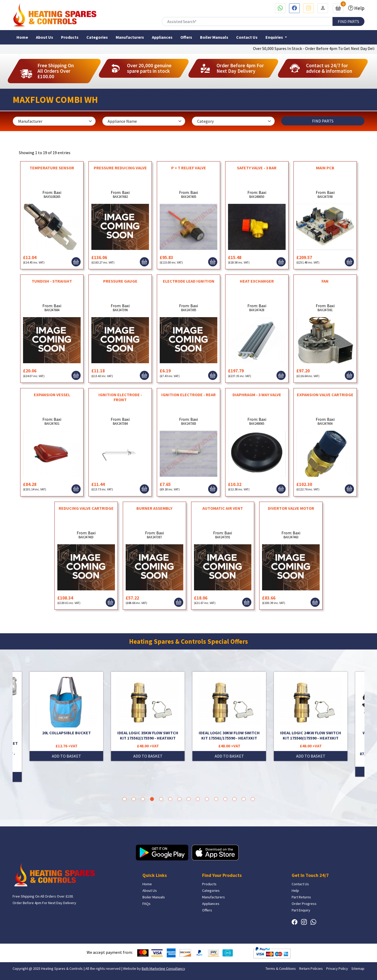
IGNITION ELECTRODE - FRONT (120, 397)
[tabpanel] (229, 716)
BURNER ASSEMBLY (154, 508)
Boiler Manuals (214, 37)
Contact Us (247, 37)
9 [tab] (198, 799)
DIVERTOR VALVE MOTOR (291, 508)
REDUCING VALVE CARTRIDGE (86, 508)
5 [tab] (161, 799)
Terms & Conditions (281, 968)
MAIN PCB (325, 168)
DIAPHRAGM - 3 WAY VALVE (257, 395)
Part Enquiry (301, 910)
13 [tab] (234, 799)
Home (22, 37)
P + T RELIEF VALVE (189, 168)
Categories (97, 37)
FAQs (146, 904)
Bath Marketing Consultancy (163, 968)
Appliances (162, 37)
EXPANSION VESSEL (52, 395)
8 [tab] (189, 799)
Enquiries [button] (275, 37)
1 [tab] (124, 799)
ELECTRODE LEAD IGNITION (189, 281)
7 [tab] (179, 799)
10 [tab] (207, 799)
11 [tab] (216, 799)
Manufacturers (130, 37)
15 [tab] (253, 799)
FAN (325, 281)
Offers (186, 37)
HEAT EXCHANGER (257, 281)
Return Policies (311, 968)
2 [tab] (134, 799)
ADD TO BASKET (66, 756)
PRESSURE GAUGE (120, 281)
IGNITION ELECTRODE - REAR (188, 395)
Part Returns (301, 897)
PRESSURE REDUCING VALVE (120, 168)
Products (70, 37)
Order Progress (304, 904)
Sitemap (358, 968)
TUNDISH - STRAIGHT (52, 281)
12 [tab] (225, 799)
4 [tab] (152, 799)
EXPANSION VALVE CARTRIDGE (325, 395)
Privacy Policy (337, 968)
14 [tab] (244, 799)
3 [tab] (143, 799)
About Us (45, 37)
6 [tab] (170, 799)
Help (359, 8)
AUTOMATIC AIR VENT (223, 508)
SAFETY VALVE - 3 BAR (257, 168)
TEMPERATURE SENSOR (52, 168)
